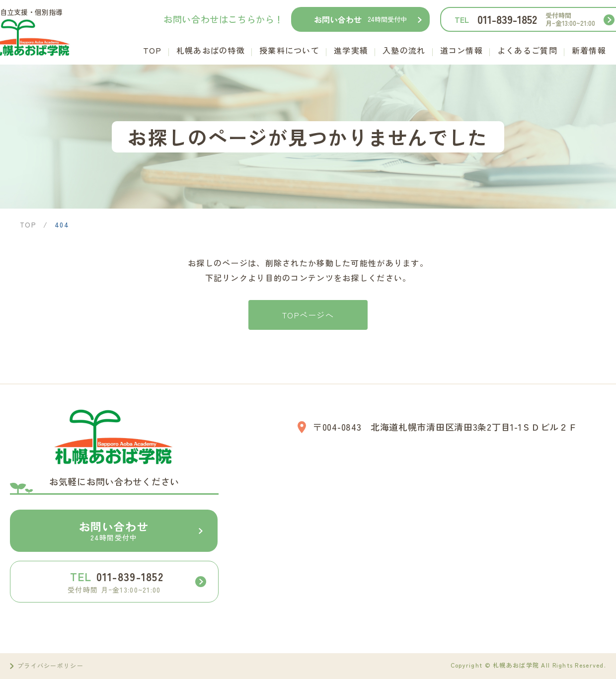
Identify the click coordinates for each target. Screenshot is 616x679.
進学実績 (351, 50)
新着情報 (589, 50)
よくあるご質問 (527, 50)
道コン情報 (462, 50)
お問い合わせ (360, 19)
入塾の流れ (404, 50)
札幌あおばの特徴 (211, 50)
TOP (153, 50)
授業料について (289, 50)
